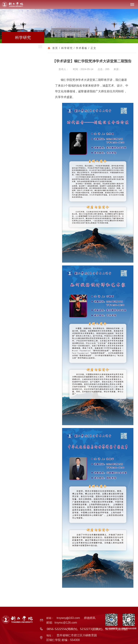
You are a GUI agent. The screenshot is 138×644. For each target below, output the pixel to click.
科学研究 (67, 48)
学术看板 (82, 48)
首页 (55, 48)
